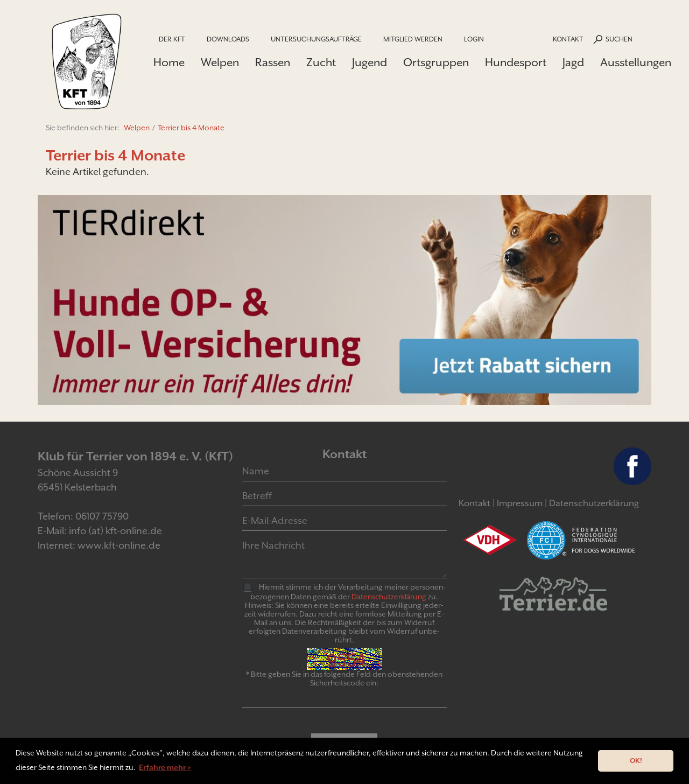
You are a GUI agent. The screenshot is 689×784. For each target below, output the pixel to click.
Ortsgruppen (436, 62)
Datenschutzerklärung (594, 503)
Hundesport (516, 62)
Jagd (573, 62)
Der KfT (172, 39)
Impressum (520, 503)
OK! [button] (636, 761)
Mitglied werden (413, 39)
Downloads (228, 39)
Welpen (220, 62)
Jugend (370, 62)
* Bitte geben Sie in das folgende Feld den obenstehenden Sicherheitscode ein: (344, 678)
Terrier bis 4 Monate (191, 128)
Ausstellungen (636, 62)
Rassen (273, 62)
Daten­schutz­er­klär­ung (389, 597)
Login (474, 39)
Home (169, 62)
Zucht (321, 62)
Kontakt (568, 39)
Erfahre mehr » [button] (165, 767)
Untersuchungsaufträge (316, 39)
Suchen (619, 39)
